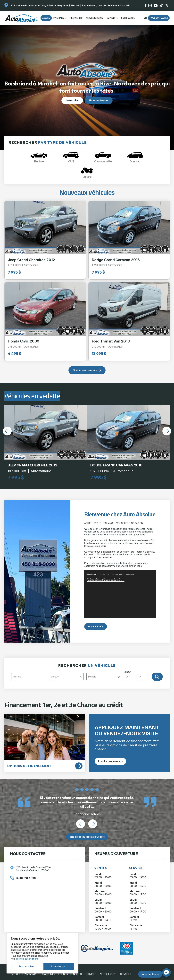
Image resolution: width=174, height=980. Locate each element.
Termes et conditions (27, 959)
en (145, 18)
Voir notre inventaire (85, 370)
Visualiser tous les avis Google (87, 837)
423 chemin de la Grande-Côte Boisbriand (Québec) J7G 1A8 (33, 869)
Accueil (46, 18)
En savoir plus (96, 627)
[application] (120, 594)
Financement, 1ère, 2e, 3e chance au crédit (106, 6)
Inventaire (59, 18)
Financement (76, 18)
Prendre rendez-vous (110, 761)
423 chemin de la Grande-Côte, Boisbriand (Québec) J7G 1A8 (45, 6)
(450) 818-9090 (26, 878)
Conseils (126, 974)
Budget (138, 675)
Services (111, 18)
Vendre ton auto (95, 18)
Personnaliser (27, 966)
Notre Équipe (128, 18)
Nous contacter (159, 18)
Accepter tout (59, 966)
